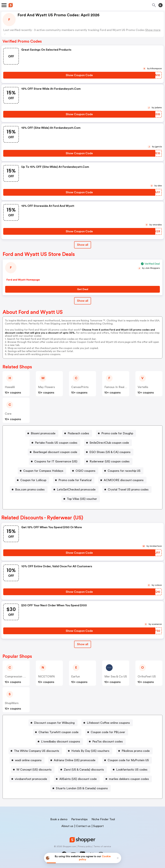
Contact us (83, 826)
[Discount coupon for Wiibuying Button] (53, 723)
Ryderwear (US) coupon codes (110, 461)
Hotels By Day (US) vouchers (90, 751)
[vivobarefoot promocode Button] (30, 779)
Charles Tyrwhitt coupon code (58, 732)
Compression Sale (17, 676)
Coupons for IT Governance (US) (56, 461)
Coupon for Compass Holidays (43, 471)
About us (67, 826)
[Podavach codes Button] (77, 433)
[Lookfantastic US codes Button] (131, 770)
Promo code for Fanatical (75, 480)
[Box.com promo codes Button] (29, 490)
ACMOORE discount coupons (124, 480)
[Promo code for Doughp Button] (116, 433)
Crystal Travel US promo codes (128, 490)
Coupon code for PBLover (108, 732)
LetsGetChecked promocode (76, 490)
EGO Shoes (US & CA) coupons (110, 452)
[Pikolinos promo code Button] (134, 751)
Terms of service (102, 847)
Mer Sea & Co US (116, 676)
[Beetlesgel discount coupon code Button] (54, 452)
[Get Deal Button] (82, 289)
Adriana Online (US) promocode (75, 760)
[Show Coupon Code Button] (79, 75)
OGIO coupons (85, 471)
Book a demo (59, 819)
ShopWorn (12, 703)
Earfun (76, 676)
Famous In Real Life (117, 387)
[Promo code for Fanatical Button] (74, 480)
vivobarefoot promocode (31, 779)
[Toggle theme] (160, 5)
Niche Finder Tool (103, 819)
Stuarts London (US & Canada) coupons (82, 788)
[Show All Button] (83, 644)
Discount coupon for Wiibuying (54, 723)
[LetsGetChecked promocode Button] (75, 490)
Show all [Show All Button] (83, 245)
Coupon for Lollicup (33, 480)
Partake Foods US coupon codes (56, 443)
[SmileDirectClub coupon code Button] (108, 443)
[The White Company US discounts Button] (35, 751)
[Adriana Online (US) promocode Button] (73, 760)
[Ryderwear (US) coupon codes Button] (108, 461)
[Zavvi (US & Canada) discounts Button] (83, 770)
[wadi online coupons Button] (27, 760)
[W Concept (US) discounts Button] (33, 770)
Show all (83, 644)
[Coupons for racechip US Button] (123, 471)
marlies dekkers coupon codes (129, 779)
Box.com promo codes (30, 490)
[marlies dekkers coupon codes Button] (128, 779)
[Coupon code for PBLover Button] (107, 732)
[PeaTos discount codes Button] (106, 742)
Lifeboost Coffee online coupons (108, 723)
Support (98, 826)
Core (8, 414)
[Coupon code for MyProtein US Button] (127, 760)
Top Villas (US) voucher (82, 499)
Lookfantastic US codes (132, 770)
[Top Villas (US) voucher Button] (81, 499)
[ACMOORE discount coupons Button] (122, 480)
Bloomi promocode (43, 433)
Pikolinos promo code (136, 751)
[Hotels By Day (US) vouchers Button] (89, 751)
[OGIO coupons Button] (84, 471)
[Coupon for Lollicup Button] (32, 480)
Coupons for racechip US (124, 471)
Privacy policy (85, 847)
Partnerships (79, 819)
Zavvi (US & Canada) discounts (84, 770)
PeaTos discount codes (108, 742)
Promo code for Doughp (117, 433)
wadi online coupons (28, 760)
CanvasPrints (80, 387)
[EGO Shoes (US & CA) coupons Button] (109, 452)
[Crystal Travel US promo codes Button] (127, 490)
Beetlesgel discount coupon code (55, 452)
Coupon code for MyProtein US (128, 760)
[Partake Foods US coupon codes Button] (55, 443)
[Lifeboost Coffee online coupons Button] (107, 723)
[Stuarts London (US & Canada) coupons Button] (81, 788)
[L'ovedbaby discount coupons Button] (59, 742)
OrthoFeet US (147, 676)
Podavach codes (78, 433)
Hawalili (10, 387)
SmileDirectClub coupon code (109, 443)
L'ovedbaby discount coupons (61, 742)
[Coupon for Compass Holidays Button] (42, 471)
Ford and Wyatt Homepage (23, 280)
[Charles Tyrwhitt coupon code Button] (57, 732)
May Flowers (46, 387)
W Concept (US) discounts (34, 770)
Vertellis (143, 387)
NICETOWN (46, 676)
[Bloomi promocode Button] (42, 433)
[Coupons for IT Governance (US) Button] (55, 461)
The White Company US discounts (37, 751)
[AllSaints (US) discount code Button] (77, 779)
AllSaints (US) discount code (78, 779)
